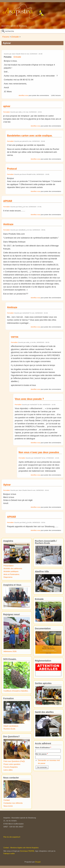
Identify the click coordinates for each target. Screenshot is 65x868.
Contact (7, 800)
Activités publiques (11, 571)
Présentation (9, 566)
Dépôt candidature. (11, 726)
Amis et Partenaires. (12, 574)
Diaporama (8, 577)
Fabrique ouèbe (9, 853)
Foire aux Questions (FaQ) (14, 761)
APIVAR (8, 201)
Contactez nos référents (13, 803)
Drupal (38, 862)
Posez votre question (12, 764)
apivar (7, 106)
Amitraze (8, 224)
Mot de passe (42, 754)
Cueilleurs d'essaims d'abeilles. (16, 691)
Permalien (7, 112)
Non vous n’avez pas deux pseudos (39, 452)
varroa (15, 337)
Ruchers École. (10, 729)
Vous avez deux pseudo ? (29, 399)
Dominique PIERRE (27, 851)
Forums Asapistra (11, 767)
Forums (6, 37)
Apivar (7, 485)
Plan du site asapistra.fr (12, 837)
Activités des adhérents (13, 568)
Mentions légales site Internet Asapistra (25, 848)
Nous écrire (8, 806)
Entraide (15, 37)
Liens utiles (8, 770)
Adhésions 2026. (10, 651)
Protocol (12, 169)
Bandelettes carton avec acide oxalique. (30, 136)
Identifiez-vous (23, 95)
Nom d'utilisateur (43, 747)
